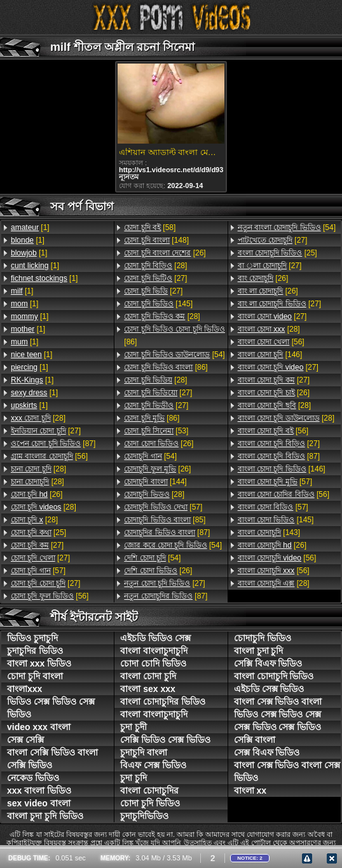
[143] (269, 532)
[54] (174, 355)
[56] (49, 456)
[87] (53, 444)
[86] (174, 336)
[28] (38, 418)
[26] (37, 494)
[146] (270, 355)
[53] (156, 431)
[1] (30, 227)
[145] (158, 304)
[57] (38, 571)
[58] (150, 227)
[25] (38, 532)
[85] (165, 520)
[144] (155, 482)
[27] (46, 431)
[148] (156, 240)
